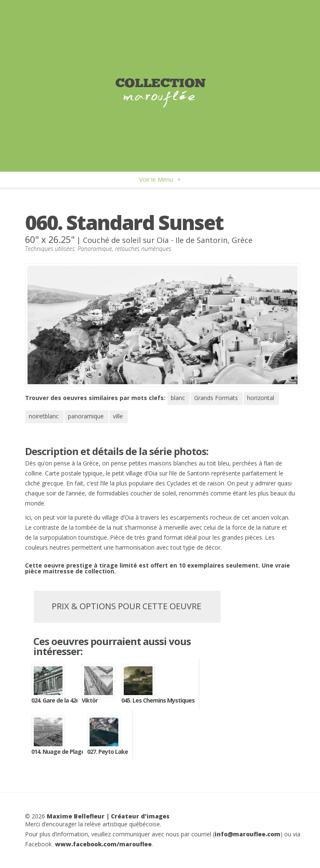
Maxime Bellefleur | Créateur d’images (108, 816)
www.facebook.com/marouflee (103, 844)
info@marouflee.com (247, 834)
